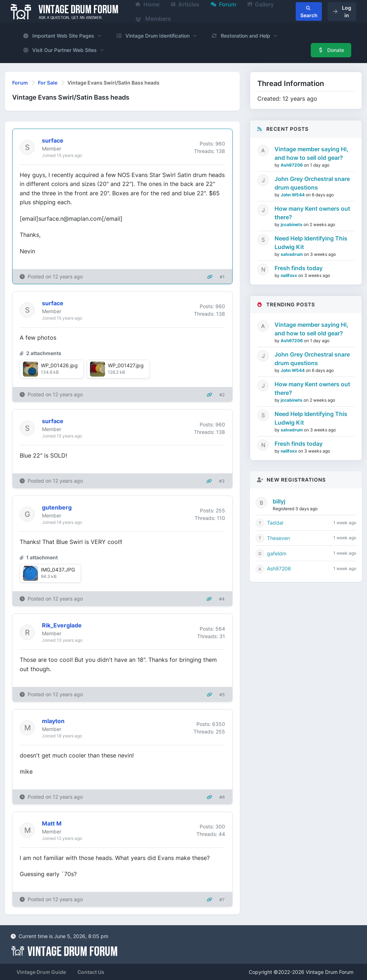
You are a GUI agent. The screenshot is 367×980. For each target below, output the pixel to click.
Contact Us (91, 972)
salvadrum (292, 254)
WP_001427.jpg (126, 365)
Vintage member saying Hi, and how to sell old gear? (311, 153)
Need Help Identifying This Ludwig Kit (311, 243)
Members (153, 19)
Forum (20, 83)
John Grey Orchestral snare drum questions (312, 183)
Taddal (275, 523)
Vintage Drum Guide (41, 972)
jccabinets (292, 224)
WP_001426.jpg (59, 365)
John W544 (293, 195)
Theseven (278, 538)
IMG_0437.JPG (58, 570)
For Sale (48, 83)
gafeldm (277, 553)
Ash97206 (292, 165)
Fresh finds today (299, 268)
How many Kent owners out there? (312, 213)
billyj (279, 501)
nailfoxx (289, 275)
